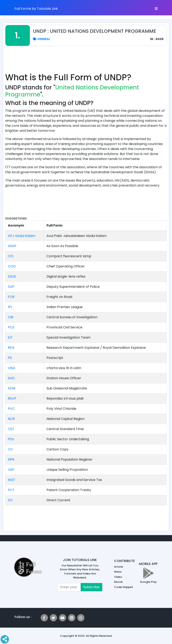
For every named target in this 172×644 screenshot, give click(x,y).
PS (10, 358)
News (118, 572)
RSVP (12, 398)
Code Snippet (124, 587)
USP (11, 470)
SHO (11, 378)
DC (10, 500)
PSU (11, 439)
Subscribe (91, 587)
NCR (11, 419)
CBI (11, 317)
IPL (10, 307)
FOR (11, 297)
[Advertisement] (86, 62)
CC (10, 449)
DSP (11, 287)
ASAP (12, 246)
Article (119, 567)
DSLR (12, 276)
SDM (12, 388)
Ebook (118, 582)
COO (12, 266)
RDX (11, 348)
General (42, 39)
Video (118, 577)
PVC (11, 409)
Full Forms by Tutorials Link (36, 9)
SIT (10, 337)
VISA (12, 368)
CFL (11, 256)
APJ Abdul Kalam (22, 236)
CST (11, 429)
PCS (11, 327)
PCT (11, 490)
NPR (11, 459)
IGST (12, 480)
